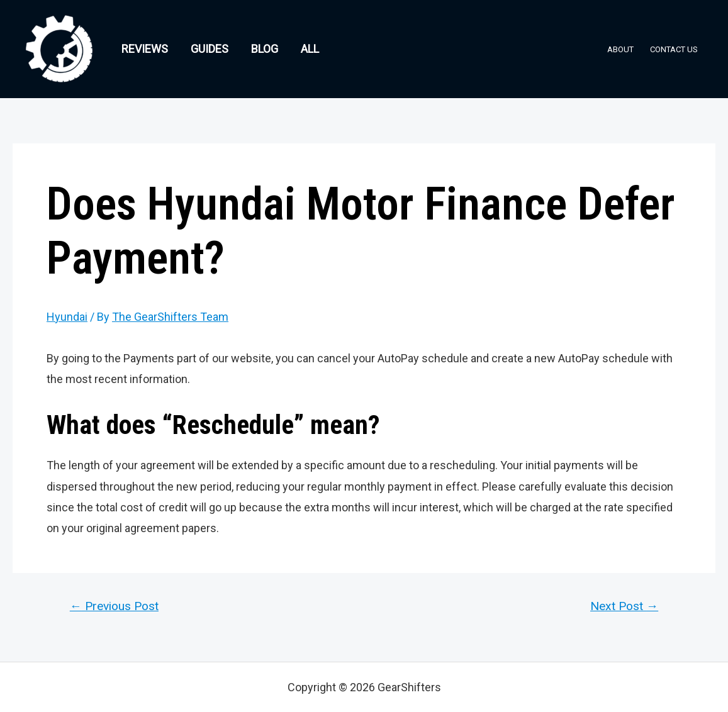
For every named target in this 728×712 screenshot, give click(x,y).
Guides (210, 49)
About (620, 49)
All (310, 49)
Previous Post (114, 606)
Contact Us (674, 49)
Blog (265, 49)
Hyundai (67, 317)
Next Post (624, 606)
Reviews (145, 49)
